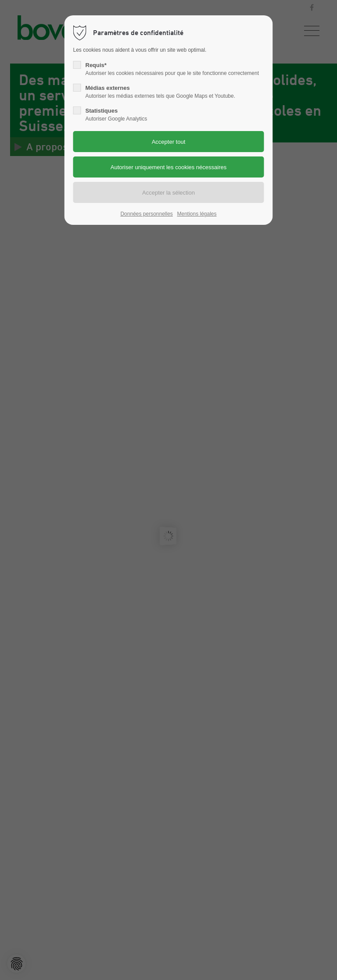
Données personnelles (146, 214)
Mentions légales (197, 214)
